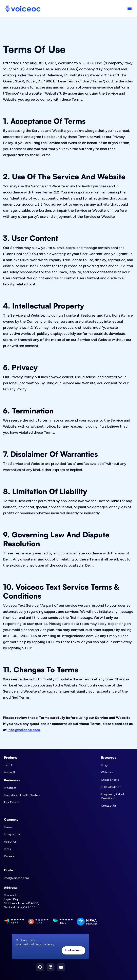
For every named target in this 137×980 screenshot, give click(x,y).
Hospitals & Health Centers (22, 795)
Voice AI (9, 772)
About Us (10, 842)
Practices (10, 788)
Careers (9, 856)
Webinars (107, 772)
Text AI (9, 765)
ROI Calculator (111, 787)
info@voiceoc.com (24, 730)
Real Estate (12, 802)
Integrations (12, 834)
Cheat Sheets (110, 780)
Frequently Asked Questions (112, 796)
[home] (22, 9)
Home (8, 827)
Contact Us (109, 806)
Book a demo (73, 950)
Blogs (105, 765)
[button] (130, 9)
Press (7, 849)
